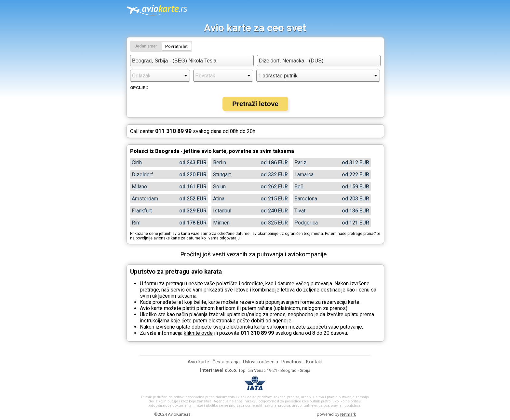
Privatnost (292, 362)
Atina (219, 199)
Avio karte (198, 362)
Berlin (220, 163)
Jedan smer (146, 46)
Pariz (300, 163)
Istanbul (222, 211)
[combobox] (192, 61)
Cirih (137, 163)
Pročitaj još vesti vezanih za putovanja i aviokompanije (253, 254)
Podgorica (306, 223)
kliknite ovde (198, 333)
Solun (219, 187)
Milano (139, 187)
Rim (136, 223)
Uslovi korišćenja (261, 362)
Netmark (348, 414)
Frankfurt (142, 211)
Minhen (221, 223)
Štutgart (222, 175)
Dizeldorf (142, 175)
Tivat (300, 211)
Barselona (306, 199)
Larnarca (304, 175)
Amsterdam (145, 199)
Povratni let (176, 46)
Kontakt (314, 362)
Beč (299, 187)
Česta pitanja (226, 362)
